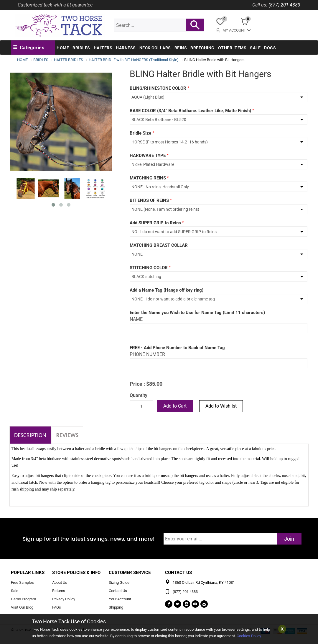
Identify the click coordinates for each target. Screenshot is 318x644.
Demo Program (23, 599)
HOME (22, 60)
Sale (255, 48)
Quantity (139, 395)
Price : (137, 384)
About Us (60, 583)
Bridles (81, 48)
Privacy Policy (64, 599)
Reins (181, 48)
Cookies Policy (249, 636)
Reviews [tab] (67, 435)
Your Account (120, 599)
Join (289, 539)
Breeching (202, 48)
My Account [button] (233, 30)
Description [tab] (30, 435)
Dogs (270, 48)
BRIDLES (41, 60)
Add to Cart (175, 406)
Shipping (116, 607)
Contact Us (118, 591)
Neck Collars (155, 48)
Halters (103, 48)
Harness (126, 48)
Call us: (260, 5)
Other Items (232, 48)
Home (63, 48)
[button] (29, 48)
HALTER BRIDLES (69, 60)
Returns (59, 591)
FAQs (57, 607)
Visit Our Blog (22, 607)
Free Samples (22, 583)
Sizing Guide (119, 583)
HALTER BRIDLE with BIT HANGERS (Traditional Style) (134, 60)
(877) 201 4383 (284, 5)
